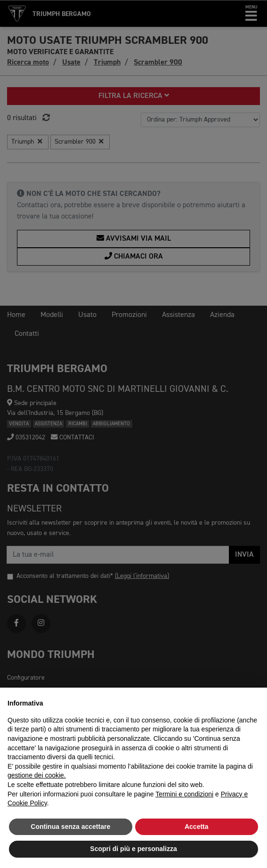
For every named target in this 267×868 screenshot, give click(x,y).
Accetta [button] (197, 827)
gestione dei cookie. (37, 775)
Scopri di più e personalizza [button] (133, 849)
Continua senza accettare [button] (70, 827)
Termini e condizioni (184, 794)
